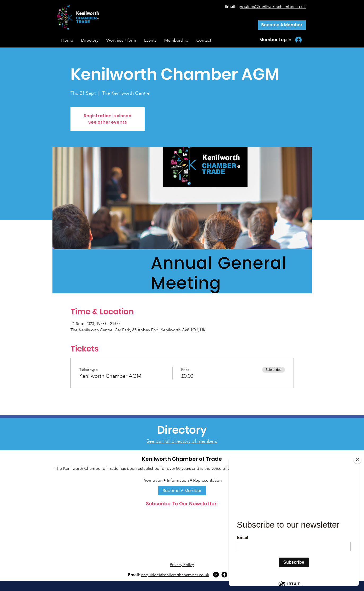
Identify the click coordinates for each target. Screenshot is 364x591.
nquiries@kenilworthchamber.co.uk (273, 6)
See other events (108, 122)
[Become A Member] (282, 25)
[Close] (357, 460)
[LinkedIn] (216, 575)
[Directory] (182, 430)
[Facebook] (224, 575)
